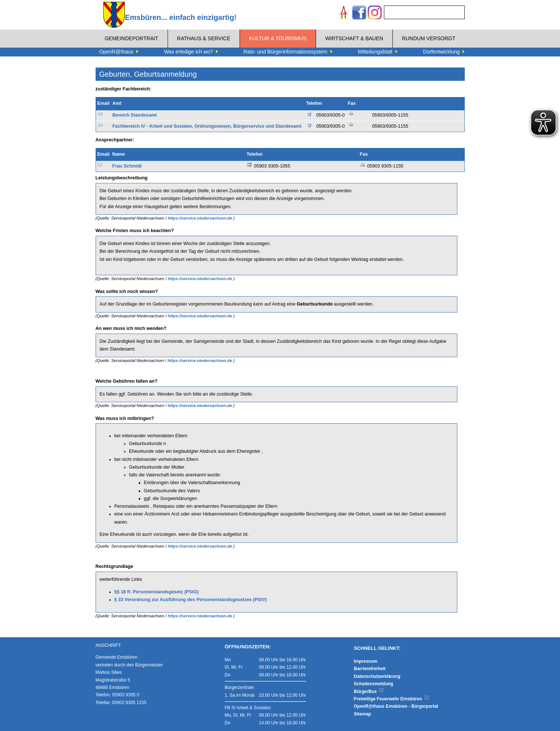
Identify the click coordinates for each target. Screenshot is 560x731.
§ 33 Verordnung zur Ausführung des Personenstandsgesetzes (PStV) (191, 600)
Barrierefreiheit (370, 669)
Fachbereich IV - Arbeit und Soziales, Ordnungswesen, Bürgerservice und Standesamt (207, 126)
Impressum (366, 661)
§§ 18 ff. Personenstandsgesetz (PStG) (157, 592)
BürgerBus (369, 692)
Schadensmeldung (374, 684)
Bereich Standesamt (134, 115)
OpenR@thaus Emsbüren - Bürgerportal (396, 706)
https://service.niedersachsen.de (200, 218)
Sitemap (363, 714)
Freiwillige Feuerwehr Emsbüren (392, 699)
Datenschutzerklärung (377, 676)
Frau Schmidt (127, 166)
